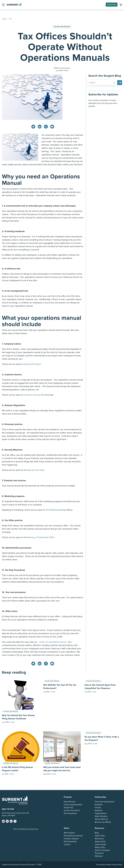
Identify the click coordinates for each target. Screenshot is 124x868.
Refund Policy (106, 865)
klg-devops (66, 68)
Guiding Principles (32, 364)
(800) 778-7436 (8, 809)
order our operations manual (53, 642)
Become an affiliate (103, 822)
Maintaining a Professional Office (39, 537)
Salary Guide (100, 842)
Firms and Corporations (105, 802)
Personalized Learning (73, 836)
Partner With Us (101, 819)
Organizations (101, 813)
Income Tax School (62, 27)
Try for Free (112, 5)
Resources (99, 839)
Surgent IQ (68, 808)
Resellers (99, 805)
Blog (97, 833)
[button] (3, 4)
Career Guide (100, 844)
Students (99, 810)
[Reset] (114, 83)
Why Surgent (69, 833)
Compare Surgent (71, 839)
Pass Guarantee (70, 813)
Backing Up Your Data (34, 470)
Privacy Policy (117, 865)
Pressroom (99, 853)
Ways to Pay (100, 847)
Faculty (98, 808)
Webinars (99, 856)
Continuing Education (73, 805)
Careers (67, 844)
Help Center (100, 836)
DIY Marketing (52, 510)
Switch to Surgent (102, 850)
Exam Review (70, 802)
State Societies (101, 816)
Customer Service (32, 395)
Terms (98, 865)
